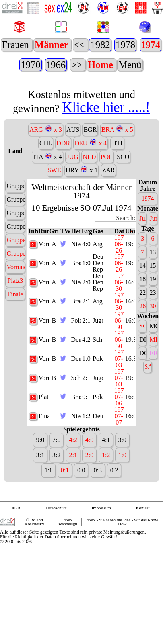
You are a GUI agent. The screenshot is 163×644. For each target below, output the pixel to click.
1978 (75, 65)
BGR (90, 169)
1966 (151, 65)
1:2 (86, 455)
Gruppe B (16, 293)
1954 (24, 84)
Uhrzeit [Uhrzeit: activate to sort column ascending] (130, 271)
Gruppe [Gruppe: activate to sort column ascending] (54, 271)
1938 (44, 84)
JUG (72, 196)
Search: (115, 261)
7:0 (56, 479)
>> (78, 84)
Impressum (101, 547)
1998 (4, 65)
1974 (100, 65)
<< (84, 45)
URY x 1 (81, 209)
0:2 (114, 510)
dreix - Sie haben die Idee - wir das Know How (122, 561)
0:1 (86, 436)
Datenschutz (56, 547)
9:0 (40, 479)
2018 (116, 45)
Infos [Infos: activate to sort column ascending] (33, 271)
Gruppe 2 (16, 238)
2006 (145, 45)
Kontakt (143, 547)
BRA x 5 (117, 168)
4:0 (86, 283)
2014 (126, 45)
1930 (63, 84)
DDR (63, 182)
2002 (155, 45)
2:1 (86, 341)
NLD (89, 196)
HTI (117, 182)
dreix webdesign (68, 561)
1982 (50, 65)
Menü (129, 84)
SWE (54, 209)
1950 (34, 84)
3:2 (56, 494)
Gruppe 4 (16, 265)
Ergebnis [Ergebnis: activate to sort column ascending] (87, 271)
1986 (33, 65)
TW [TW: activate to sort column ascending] (65, 271)
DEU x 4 (90, 182)
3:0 (122, 479)
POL (107, 196)
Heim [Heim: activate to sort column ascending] (76, 271)
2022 (106, 45)
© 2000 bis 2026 (16, 581)
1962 (5, 84)
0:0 (81, 510)
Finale (15, 333)
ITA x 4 (48, 195)
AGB (16, 547)
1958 (15, 84)
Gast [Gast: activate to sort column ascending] (98, 271)
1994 (14, 65)
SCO (123, 196)
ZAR (109, 209)
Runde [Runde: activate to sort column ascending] (44, 271)
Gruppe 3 (16, 252)
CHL (46, 182)
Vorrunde (16, 306)
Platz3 (15, 320)
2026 (97, 45)
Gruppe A (16, 279)
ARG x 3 (46, 168)
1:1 (48, 510)
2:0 (86, 322)
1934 (54, 84)
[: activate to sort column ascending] (108, 271)
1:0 (86, 302)
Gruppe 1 (16, 225)
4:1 (106, 479)
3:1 (40, 494)
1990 (24, 65)
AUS (73, 169)
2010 (136, 45)
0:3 (97, 510)
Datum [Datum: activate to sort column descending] (119, 271)
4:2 (86, 379)
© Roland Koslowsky (34, 561)
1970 (126, 65)
